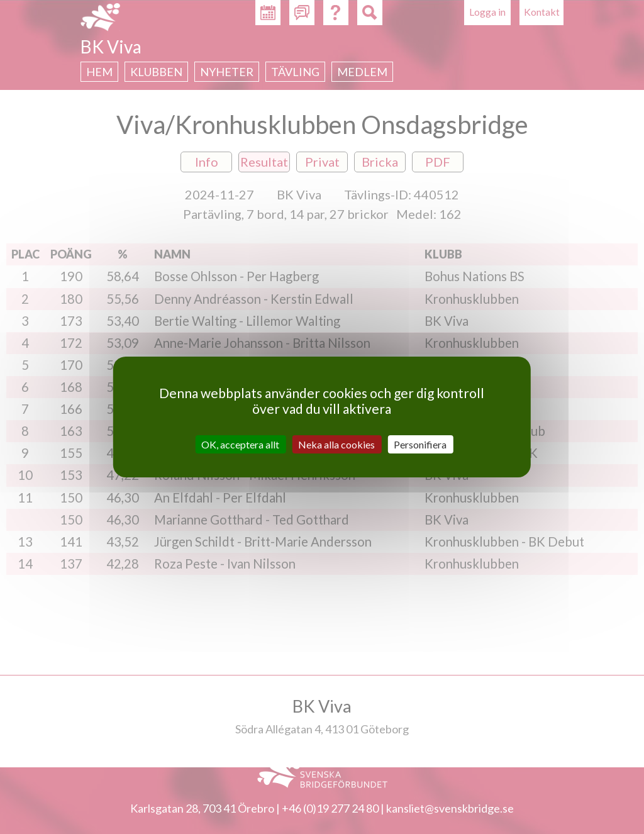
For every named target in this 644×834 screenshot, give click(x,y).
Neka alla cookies (336, 444)
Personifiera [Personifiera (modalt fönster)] (420, 444)
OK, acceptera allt (240, 444)
